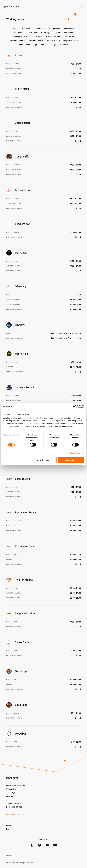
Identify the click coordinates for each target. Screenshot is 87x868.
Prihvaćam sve (71, 460)
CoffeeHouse (40, 29)
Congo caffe (55, 29)
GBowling (45, 33)
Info (8, 829)
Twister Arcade (53, 41)
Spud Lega (52, 45)
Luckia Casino (36, 37)
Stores (15, 29)
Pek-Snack (33, 33)
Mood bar (64, 45)
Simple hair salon (70, 41)
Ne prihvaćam (43, 460)
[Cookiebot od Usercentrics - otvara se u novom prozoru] (74, 406)
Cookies (9, 855)
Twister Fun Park (53, 37)
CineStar (56, 33)
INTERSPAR (26, 29)
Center (9, 825)
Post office (68, 33)
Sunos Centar (25, 45)
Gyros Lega (39, 45)
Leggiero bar (20, 33)
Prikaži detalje (74, 453)
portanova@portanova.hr (15, 814)
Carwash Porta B (20, 37)
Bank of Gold (69, 37)
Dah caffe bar (69, 29)
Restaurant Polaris (17, 41)
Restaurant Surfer (36, 41)
